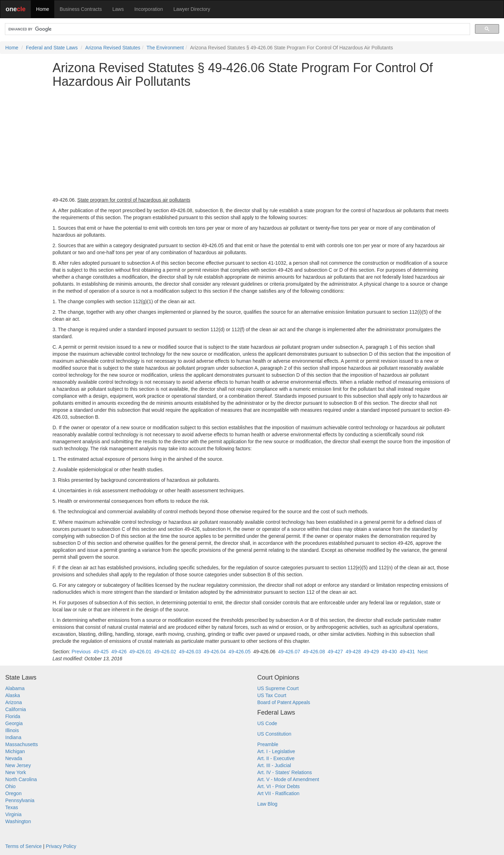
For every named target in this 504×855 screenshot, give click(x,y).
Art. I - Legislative (276, 751)
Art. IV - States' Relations (285, 772)
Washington (18, 821)
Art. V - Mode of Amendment (288, 779)
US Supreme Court (278, 688)
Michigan (15, 751)
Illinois (12, 730)
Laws (118, 9)
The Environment (165, 48)
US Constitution (274, 734)
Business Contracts (81, 9)
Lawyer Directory (192, 9)
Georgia (14, 723)
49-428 (353, 652)
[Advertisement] (252, 142)
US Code (267, 723)
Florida (13, 716)
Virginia (13, 814)
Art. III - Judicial (274, 765)
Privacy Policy (61, 846)
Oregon (13, 793)
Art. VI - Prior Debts (278, 786)
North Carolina (21, 779)
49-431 (407, 652)
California (16, 709)
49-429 (371, 652)
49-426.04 (215, 652)
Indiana (13, 737)
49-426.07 (289, 652)
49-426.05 (240, 652)
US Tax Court (272, 695)
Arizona (13, 702)
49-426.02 (165, 652)
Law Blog (267, 804)
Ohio (10, 786)
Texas (12, 807)
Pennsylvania (20, 800)
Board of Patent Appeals (284, 702)
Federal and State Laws (52, 48)
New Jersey (18, 765)
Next (423, 652)
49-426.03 (190, 652)
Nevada (14, 758)
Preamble (268, 744)
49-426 (119, 652)
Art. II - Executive (276, 758)
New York (16, 772)
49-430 (389, 652)
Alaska (13, 695)
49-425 (101, 652)
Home (43, 9)
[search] (237, 29)
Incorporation (149, 9)
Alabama (15, 688)
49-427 (335, 652)
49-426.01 (140, 652)
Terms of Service (23, 846)
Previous (81, 652)
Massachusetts (22, 744)
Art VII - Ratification (278, 793)
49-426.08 (314, 652)
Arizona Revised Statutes (113, 48)
